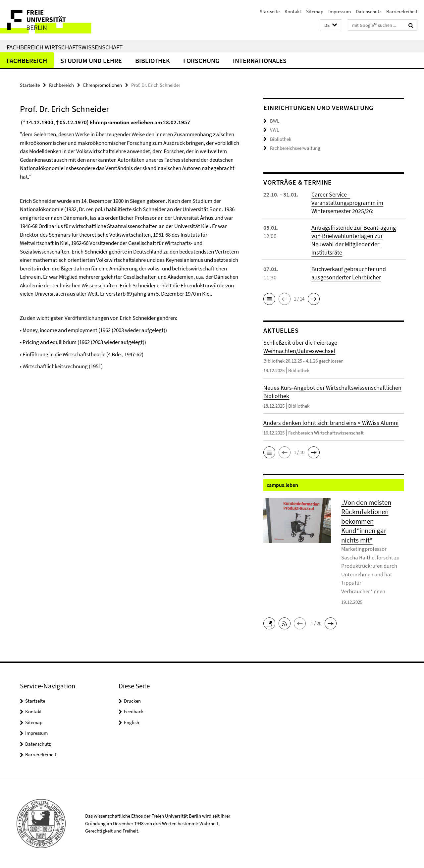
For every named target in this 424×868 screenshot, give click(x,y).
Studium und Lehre (91, 60)
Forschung (201, 60)
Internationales (260, 60)
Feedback (134, 711)
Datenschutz (369, 11)
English (132, 722)
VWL (274, 130)
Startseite (270, 11)
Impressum (340, 11)
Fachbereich (27, 60)
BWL (275, 121)
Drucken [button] (132, 701)
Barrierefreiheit (402, 11)
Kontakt (293, 11)
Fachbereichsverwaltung (295, 148)
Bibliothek (153, 60)
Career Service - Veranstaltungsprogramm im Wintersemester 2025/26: (347, 203)
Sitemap (315, 11)
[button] (331, 25)
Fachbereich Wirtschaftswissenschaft (65, 47)
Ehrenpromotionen (103, 85)
